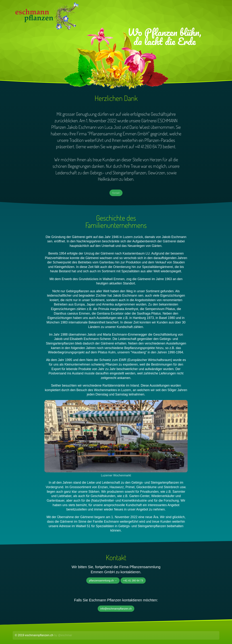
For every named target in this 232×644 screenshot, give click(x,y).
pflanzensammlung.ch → (103, 581)
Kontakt (116, 193)
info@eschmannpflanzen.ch (116, 609)
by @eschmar (63, 635)
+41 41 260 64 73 (133, 581)
